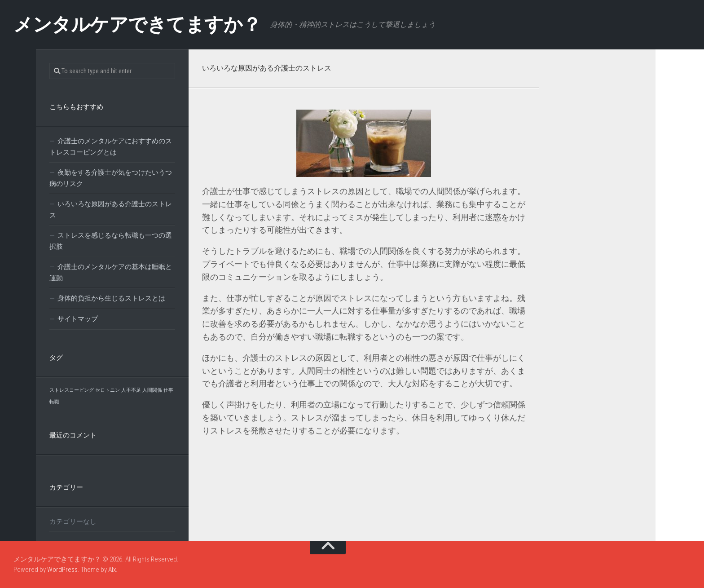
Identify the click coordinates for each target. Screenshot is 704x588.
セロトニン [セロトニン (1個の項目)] (108, 390)
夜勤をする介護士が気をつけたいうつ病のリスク (111, 178)
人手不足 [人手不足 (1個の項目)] (131, 390)
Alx (112, 570)
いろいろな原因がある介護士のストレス (111, 210)
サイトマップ (78, 319)
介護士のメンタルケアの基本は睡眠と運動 (111, 272)
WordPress (62, 570)
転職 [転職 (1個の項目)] (54, 402)
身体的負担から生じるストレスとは (111, 298)
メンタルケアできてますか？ (137, 24)
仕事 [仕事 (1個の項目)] (168, 390)
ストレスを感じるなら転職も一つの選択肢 (111, 241)
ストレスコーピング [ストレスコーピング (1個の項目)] (72, 390)
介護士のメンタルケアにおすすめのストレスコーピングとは (111, 147)
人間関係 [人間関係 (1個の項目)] (152, 390)
